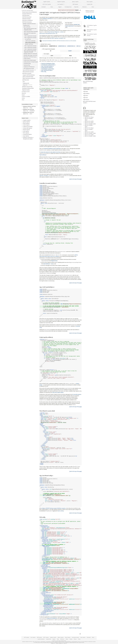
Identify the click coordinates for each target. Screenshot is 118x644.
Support (23, 95)
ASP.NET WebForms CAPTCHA (30, 54)
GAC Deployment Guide (29, 68)
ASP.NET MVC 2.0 (71, 46)
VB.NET (70, 51)
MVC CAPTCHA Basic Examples (31, 31)
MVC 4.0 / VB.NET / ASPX (90, 124)
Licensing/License (68, 7)
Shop (58, 639)
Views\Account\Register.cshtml (48, 64)
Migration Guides (26, 90)
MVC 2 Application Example (30, 48)
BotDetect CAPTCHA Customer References (90, 11)
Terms (79, 639)
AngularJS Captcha (61, 2)
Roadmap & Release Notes (28, 88)
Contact (71, 639)
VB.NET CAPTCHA (29, 44)
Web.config (44, 72)
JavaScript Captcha (27, 134)
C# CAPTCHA (28, 39)
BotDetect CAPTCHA (47, 19)
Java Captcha (61, 4)
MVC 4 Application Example (30, 38)
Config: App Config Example (30, 60)
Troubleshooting (27, 64)
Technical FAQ (27, 65)
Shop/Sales (24, 93)
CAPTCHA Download (27, 17)
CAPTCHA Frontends (27, 73)
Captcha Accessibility (26, 97)
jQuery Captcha (27, 122)
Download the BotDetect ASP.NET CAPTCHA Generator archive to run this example (59, 41)
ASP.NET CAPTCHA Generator (29, 24)
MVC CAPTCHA (27, 27)
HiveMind (87, 94)
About (23, 100)
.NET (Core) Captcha (47, 4)
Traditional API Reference (29, 67)
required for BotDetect (52, 618)
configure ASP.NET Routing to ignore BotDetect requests (53, 508)
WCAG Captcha (27, 130)
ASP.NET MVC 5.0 (44, 46)
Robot (87, 96)
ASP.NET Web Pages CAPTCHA (30, 55)
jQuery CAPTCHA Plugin (28, 77)
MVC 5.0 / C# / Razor (89, 117)
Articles (23, 98)
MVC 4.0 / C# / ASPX (89, 121)
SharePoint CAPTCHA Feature (30, 57)
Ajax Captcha (26, 136)
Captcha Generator (41, 639)
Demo (52, 7)
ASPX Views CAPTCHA (30, 41)
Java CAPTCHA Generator (29, 70)
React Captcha (26, 123)
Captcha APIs (90, 4)
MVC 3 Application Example (30, 46)
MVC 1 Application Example (30, 49)
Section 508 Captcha (28, 128)
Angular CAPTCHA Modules (29, 75)
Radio (87, 92)
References (85, 7)
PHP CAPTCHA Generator (28, 72)
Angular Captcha (27, 120)
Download (43, 7)
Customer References (27, 14)
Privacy (75, 639)
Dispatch (87, 100)
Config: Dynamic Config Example (31, 62)
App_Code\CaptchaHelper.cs (47, 66)
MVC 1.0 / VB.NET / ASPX (90, 136)
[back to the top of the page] (76, 179)
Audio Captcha (26, 125)
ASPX (52, 56)
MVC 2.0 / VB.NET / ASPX (90, 133)
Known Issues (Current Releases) (29, 12)
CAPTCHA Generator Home (27, 10)
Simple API (27, 85)
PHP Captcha (75, 4)
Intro (24, 82)
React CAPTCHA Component (29, 78)
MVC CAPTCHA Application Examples (30, 34)
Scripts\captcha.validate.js (47, 68)
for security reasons (77, 394)
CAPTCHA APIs (26, 80)
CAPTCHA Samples (26, 19)
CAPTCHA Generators (27, 22)
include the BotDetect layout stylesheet (52, 149)
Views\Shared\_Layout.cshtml (48, 69)
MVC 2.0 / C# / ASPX (89, 132)
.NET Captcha (26, 637)
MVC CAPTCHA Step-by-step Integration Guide (30, 29)
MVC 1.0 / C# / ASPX (89, 135)
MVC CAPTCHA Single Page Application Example (30, 51)
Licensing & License (26, 92)
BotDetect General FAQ (27, 87)
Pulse (87, 98)
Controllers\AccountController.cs (48, 65)
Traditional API (26, 25)
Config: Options (27, 59)
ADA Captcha (26, 131)
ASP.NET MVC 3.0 (62, 46)
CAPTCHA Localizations (27, 20)
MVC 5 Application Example (30, 36)
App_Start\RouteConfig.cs (47, 70)
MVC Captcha (26, 133)
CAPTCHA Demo (26, 15)
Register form (54, 261)
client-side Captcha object (58, 392)
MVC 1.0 (78, 46)
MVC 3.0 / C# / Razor (89, 128)
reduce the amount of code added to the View (50, 152)
